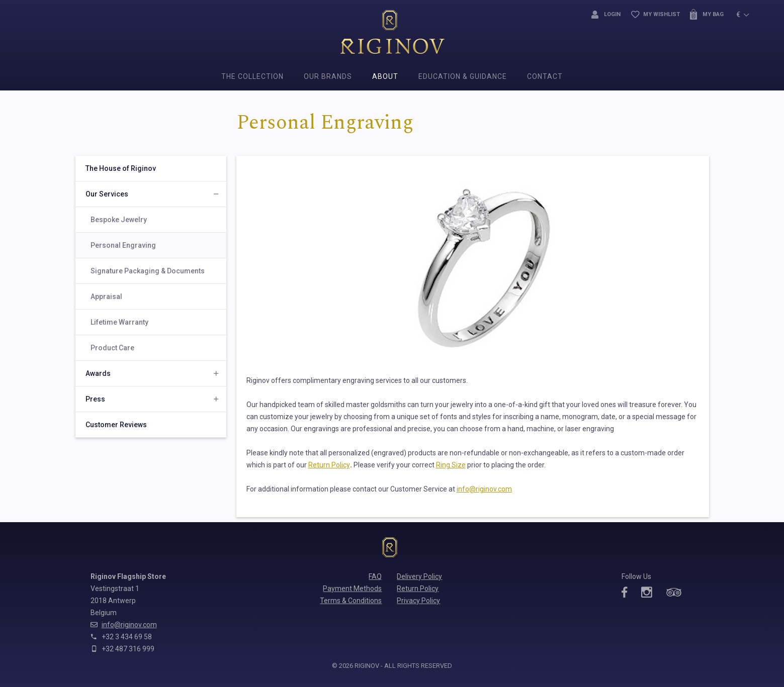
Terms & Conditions (351, 601)
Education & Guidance (463, 76)
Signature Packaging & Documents (148, 271)
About (385, 76)
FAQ (375, 576)
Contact (545, 76)
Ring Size (451, 465)
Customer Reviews (116, 425)
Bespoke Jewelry (119, 220)
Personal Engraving (123, 245)
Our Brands (328, 76)
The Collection (252, 76)
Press (95, 399)
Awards (98, 373)
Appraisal (106, 297)
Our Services (107, 194)
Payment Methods (352, 588)
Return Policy (329, 465)
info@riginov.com (484, 489)
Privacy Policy (418, 601)
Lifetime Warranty (119, 322)
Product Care (112, 348)
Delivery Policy (419, 576)
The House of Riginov (121, 168)
